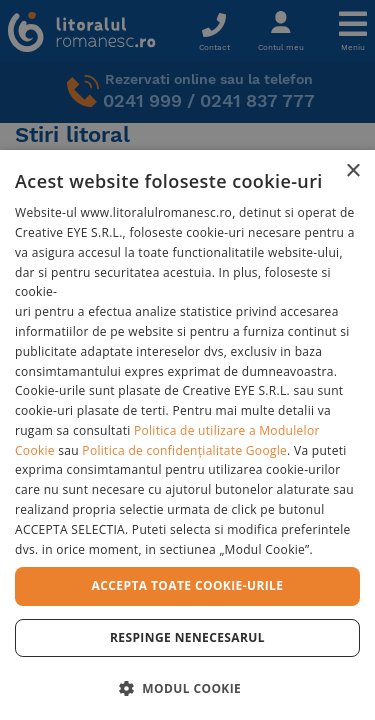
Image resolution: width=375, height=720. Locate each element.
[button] (187, 687)
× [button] (352, 171)
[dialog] (187, 435)
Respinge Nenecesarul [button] (187, 637)
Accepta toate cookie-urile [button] (188, 585)
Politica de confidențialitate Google (184, 450)
